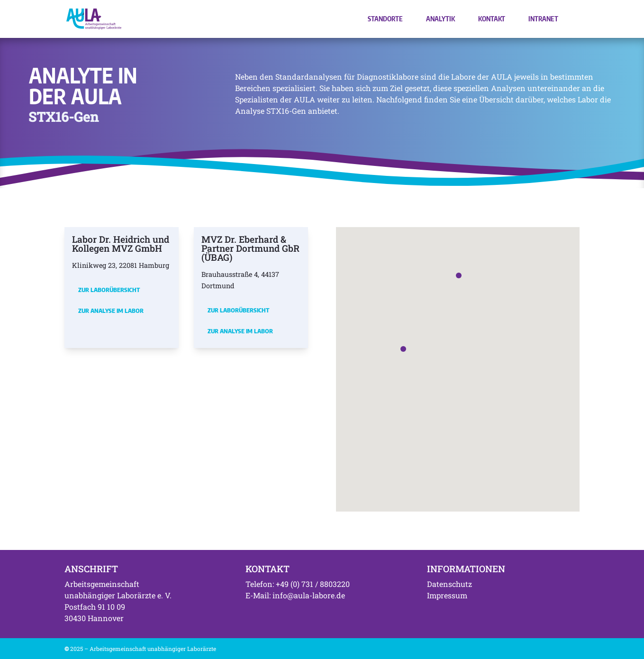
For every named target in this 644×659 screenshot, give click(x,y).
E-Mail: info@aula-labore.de (295, 595)
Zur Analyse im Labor (111, 311)
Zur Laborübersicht (109, 290)
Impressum (447, 595)
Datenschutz (449, 584)
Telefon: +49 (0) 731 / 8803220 (298, 584)
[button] (403, 349)
